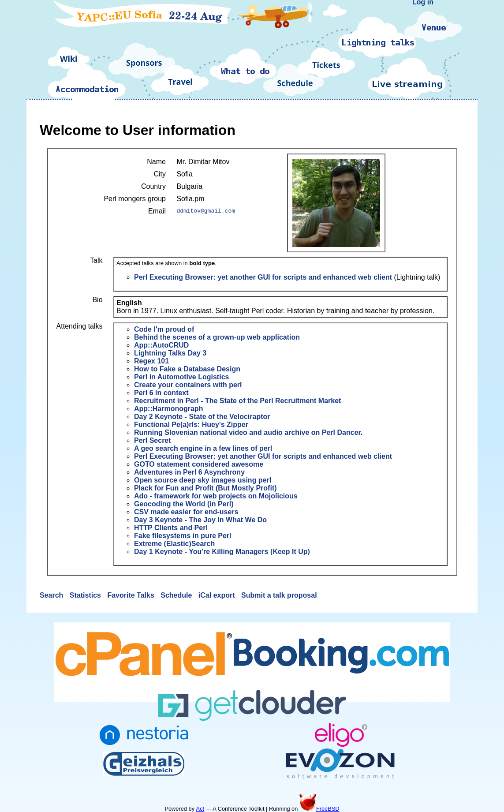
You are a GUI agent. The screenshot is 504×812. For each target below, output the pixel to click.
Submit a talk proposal (279, 595)
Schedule (177, 595)
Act (200, 809)
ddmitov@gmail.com (206, 211)
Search (52, 595)
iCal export (218, 595)
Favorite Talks (132, 595)
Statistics (86, 595)
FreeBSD (319, 809)
